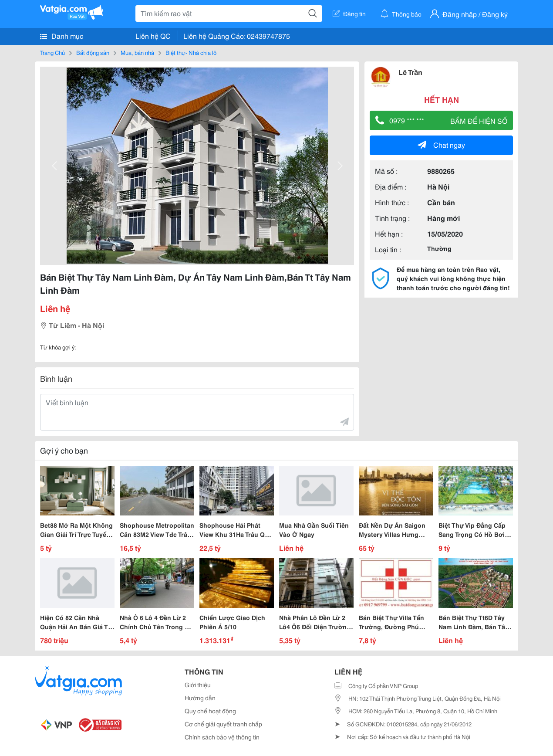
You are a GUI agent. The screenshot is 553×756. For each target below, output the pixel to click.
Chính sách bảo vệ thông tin (222, 737)
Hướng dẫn (200, 698)
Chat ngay (441, 144)
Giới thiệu (198, 685)
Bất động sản (93, 52)
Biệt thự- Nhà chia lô (191, 52)
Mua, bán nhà (137, 52)
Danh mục (62, 36)
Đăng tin (349, 14)
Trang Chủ (52, 52)
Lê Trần (410, 72)
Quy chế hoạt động (210, 711)
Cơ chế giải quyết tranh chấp (223, 724)
